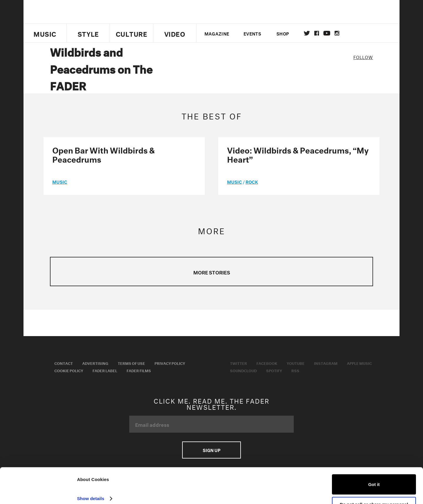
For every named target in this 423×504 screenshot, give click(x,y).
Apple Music (359, 363)
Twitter (307, 33)
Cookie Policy (69, 370)
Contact (64, 363)
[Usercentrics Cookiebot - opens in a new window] (38, 493)
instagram (337, 33)
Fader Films (139, 370)
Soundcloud (243, 370)
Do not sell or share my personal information (374, 487)
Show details (91, 478)
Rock (252, 181)
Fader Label (105, 370)
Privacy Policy (170, 363)
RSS (295, 370)
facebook (317, 33)
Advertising (95, 363)
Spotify (274, 370)
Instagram (326, 363)
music (60, 181)
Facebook (267, 363)
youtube (327, 33)
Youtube (296, 363)
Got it (374, 464)
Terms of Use (131, 363)
